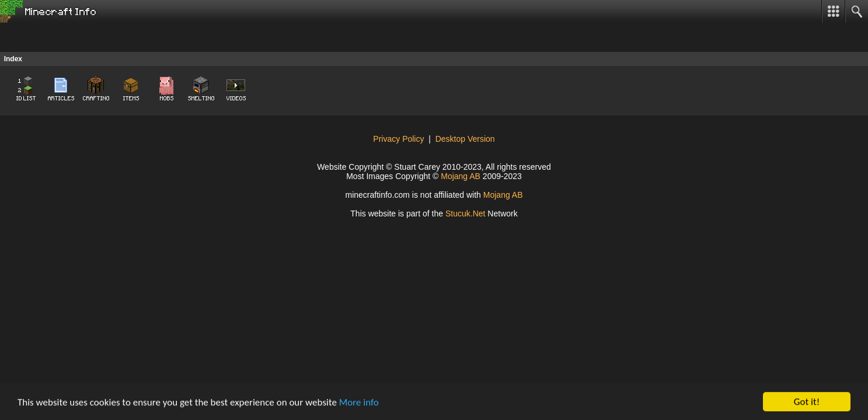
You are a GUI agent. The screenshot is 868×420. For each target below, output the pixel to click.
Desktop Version (465, 139)
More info (359, 402)
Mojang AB (461, 176)
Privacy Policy (398, 139)
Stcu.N (466, 213)
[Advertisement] (93, 37)
